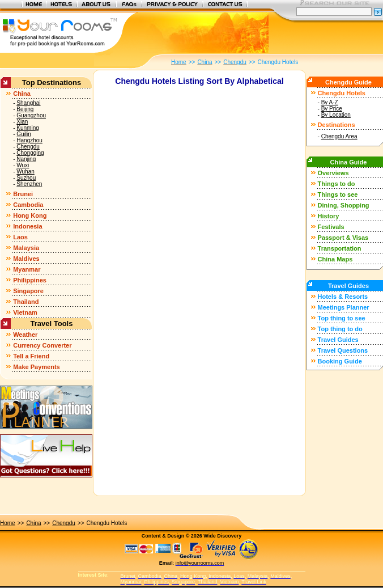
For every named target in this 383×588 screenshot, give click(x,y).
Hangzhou (29, 140)
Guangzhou (31, 115)
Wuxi (23, 165)
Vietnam (25, 312)
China (22, 94)
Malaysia (26, 248)
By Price (332, 109)
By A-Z (330, 102)
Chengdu (28, 147)
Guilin (24, 134)
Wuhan (25, 172)
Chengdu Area (339, 136)
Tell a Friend (31, 356)
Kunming (27, 128)
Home (8, 523)
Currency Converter (42, 345)
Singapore (28, 291)
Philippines (30, 280)
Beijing (25, 109)
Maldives (26, 259)
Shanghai (28, 103)
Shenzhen (29, 184)
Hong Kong (30, 215)
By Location (336, 115)
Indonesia (27, 226)
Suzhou (26, 178)
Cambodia (28, 205)
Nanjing (26, 159)
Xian (22, 122)
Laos (20, 237)
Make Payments (37, 367)
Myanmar (27, 269)
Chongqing (30, 153)
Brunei (23, 194)
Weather (25, 335)
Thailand (26, 302)
